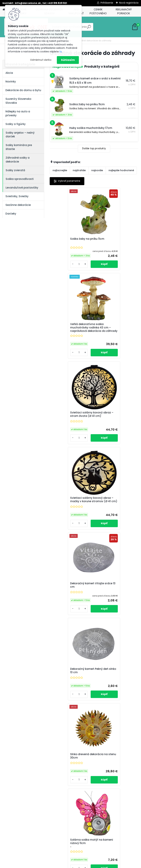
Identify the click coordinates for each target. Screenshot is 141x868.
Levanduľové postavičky (22, 188)
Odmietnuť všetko (41, 60)
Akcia (9, 73)
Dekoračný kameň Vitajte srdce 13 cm (70, 421)
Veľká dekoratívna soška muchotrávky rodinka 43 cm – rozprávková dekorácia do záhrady (114, 244)
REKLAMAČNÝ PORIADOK (124, 11)
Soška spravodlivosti (20, 179)
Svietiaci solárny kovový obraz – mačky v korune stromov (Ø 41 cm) (114, 334)
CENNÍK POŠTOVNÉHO (98, 11)
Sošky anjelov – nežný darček (20, 135)
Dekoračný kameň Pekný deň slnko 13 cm (114, 421)
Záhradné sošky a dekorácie (18, 160)
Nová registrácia (129, 3)
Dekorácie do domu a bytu (23, 90)
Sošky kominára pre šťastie (19, 147)
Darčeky (11, 214)
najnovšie (97, 170)
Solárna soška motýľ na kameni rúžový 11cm (114, 510)
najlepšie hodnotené (121, 170)
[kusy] (60, 271)
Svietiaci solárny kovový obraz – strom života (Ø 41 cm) (71, 334)
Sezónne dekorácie (18, 205)
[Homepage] (4, 10)
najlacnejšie (60, 170)
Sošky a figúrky (16, 124)
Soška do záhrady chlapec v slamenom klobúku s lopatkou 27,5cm (116, 686)
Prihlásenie (107, 3)
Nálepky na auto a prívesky (18, 113)
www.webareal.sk (84, 865)
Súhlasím (68, 60)
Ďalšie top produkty (94, 148)
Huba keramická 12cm (112, 597)
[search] (89, 28)
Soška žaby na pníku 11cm (70, 240)
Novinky (11, 82)
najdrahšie (79, 170)
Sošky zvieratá (15, 170)
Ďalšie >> (103, 727)
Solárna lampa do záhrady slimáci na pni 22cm (72, 599)
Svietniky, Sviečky (17, 196)
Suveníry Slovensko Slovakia (18, 101)
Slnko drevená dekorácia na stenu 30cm (70, 511)
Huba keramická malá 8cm (72, 683)
